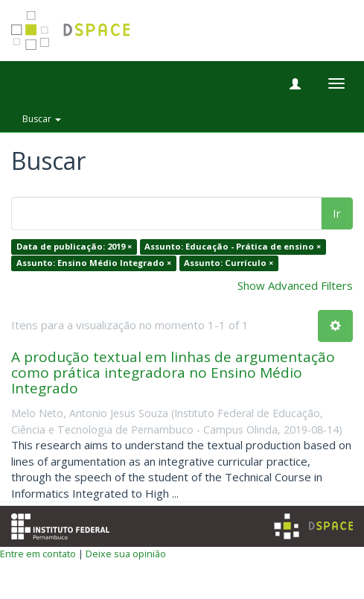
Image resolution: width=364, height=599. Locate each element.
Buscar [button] (42, 119)
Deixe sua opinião (126, 554)
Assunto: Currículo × (229, 263)
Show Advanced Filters (295, 285)
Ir (337, 213)
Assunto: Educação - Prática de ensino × (233, 247)
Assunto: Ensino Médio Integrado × (94, 263)
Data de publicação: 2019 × (74, 247)
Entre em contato (38, 554)
